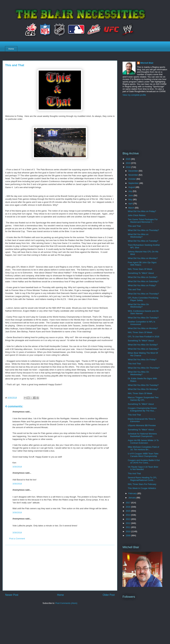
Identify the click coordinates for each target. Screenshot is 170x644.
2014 (128, 515)
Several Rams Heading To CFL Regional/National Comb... (142, 479)
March (132, 208)
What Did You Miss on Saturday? (143, 281)
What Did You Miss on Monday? (143, 258)
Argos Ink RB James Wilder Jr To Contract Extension (143, 442)
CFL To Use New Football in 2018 (143, 337)
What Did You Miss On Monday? (143, 389)
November (134, 175)
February (133, 493)
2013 (128, 519)
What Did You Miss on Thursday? (143, 230)
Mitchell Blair (147, 63)
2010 (128, 531)
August (132, 187)
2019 (128, 163)
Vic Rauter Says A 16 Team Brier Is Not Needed (143, 468)
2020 (128, 159)
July (131, 191)
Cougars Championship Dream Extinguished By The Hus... (142, 409)
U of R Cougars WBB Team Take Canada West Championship (143, 455)
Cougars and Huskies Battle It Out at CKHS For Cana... (144, 462)
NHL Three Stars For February (142, 484)
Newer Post (12, 595)
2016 (128, 507)
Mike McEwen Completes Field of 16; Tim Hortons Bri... (143, 448)
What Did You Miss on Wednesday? (138, 236)
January (132, 498)
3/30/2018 (17, 467)
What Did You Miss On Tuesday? (143, 318)
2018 (128, 167)
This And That (134, 364)
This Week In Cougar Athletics (142, 488)
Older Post (109, 595)
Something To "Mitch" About (141, 273)
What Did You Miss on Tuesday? (143, 241)
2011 (128, 527)
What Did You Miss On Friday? (142, 360)
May (131, 199)
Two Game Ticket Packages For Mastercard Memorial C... (143, 221)
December (134, 171)
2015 (128, 511)
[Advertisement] (60, 568)
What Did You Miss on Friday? (142, 211)
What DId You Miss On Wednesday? (138, 373)
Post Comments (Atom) (66, 603)
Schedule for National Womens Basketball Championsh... (142, 435)
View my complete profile (134, 95)
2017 (128, 503)
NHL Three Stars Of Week (140, 269)
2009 (128, 535)
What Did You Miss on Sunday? (142, 277)
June (131, 195)
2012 (128, 523)
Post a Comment (17, 539)
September (134, 183)
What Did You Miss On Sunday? (143, 345)
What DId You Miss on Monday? (143, 328)
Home (11, 49)
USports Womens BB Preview (142, 425)
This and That (134, 226)
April (131, 204)
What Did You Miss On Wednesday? (138, 306)
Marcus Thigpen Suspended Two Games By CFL (143, 399)
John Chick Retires (137, 215)
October (132, 179)
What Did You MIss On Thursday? (144, 368)
